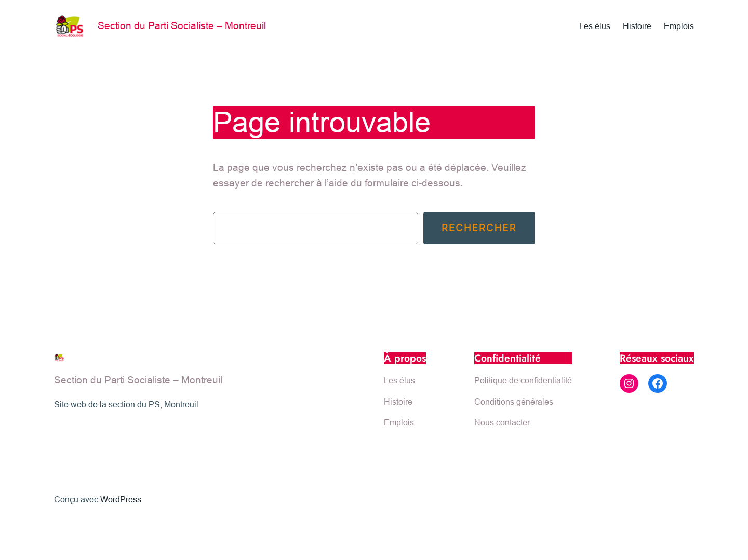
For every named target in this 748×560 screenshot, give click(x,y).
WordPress (121, 499)
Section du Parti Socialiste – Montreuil (182, 25)
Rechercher (479, 228)
